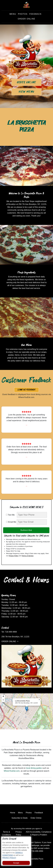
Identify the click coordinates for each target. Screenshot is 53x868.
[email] (32, 522)
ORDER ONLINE (10, 641)
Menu (13, 14)
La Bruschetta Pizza (35, 859)
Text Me (11, 515)
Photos (23, 14)
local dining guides (34, 768)
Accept (16, 863)
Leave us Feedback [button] (26, 390)
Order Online (26, 19)
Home (13, 813)
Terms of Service (28, 556)
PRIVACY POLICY (9, 858)
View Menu (27, 92)
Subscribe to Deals (20, 818)
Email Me (11, 522)
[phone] (32, 515)
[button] (27, 709)
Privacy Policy (14, 556)
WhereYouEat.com (12, 771)
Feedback (35, 14)
